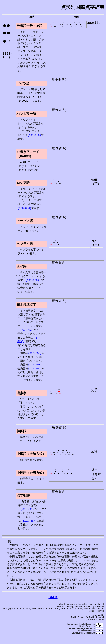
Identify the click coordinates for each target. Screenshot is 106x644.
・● (64, 23)
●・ (55, 23)
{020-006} (35, 373)
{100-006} (24, 211)
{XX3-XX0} (27, 516)
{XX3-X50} (27, 335)
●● (80, 23)
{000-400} (35, 369)
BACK (53, 605)
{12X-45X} (30, 528)
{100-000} (32, 285)
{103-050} (34, 137)
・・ (56, 25)
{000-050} (35, 358)
